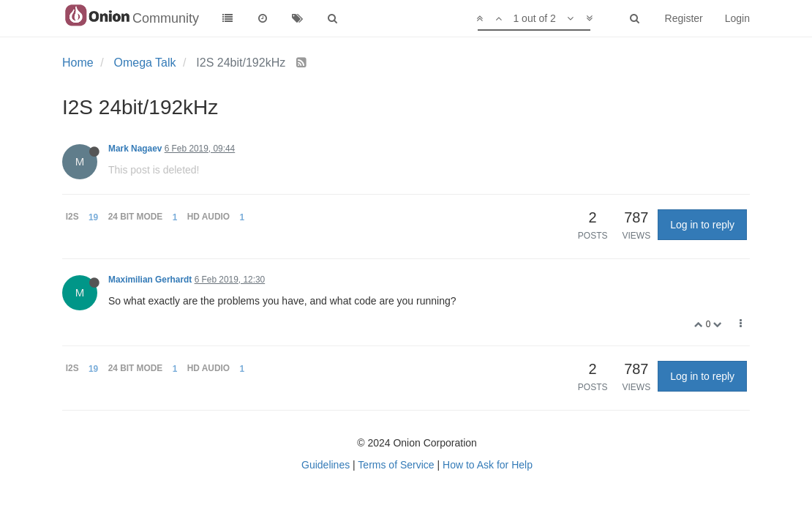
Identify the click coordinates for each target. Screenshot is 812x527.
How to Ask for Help (488, 465)
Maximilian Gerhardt (150, 280)
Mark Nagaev (135, 149)
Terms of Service (396, 465)
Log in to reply (702, 225)
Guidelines (326, 465)
